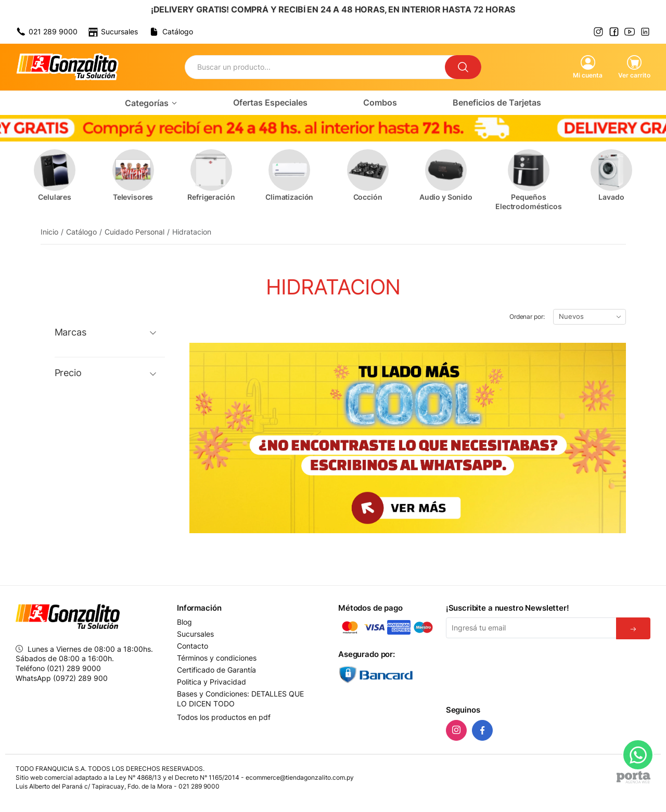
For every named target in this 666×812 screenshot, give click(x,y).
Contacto (193, 646)
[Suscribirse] (633, 628)
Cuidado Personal (135, 232)
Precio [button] (68, 373)
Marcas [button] (71, 332)
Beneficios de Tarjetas (497, 102)
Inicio (49, 232)
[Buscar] (463, 67)
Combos (380, 102)
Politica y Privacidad (212, 682)
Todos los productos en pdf (224, 717)
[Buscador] (315, 67)
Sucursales (195, 634)
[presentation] (525, 670)
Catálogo (81, 232)
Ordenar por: (527, 317)
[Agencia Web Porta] (633, 777)
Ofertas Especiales (270, 102)
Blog (184, 622)
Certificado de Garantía (216, 670)
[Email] (531, 628)
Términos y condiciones (217, 658)
